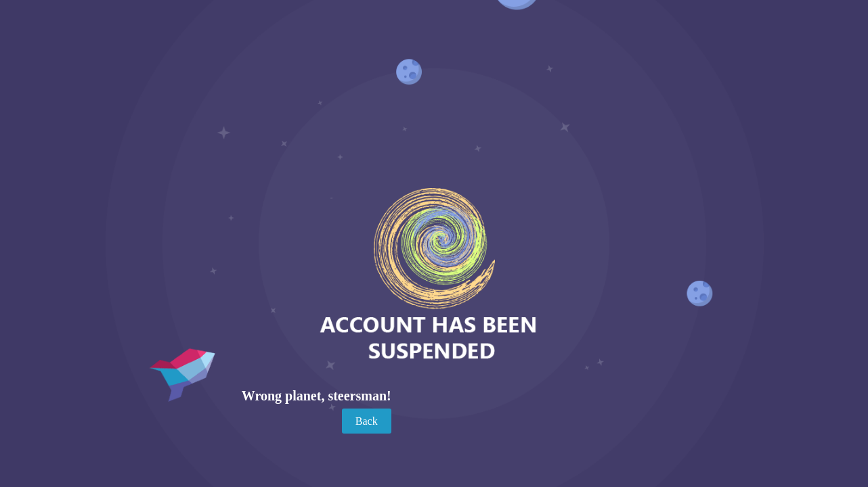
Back (367, 421)
